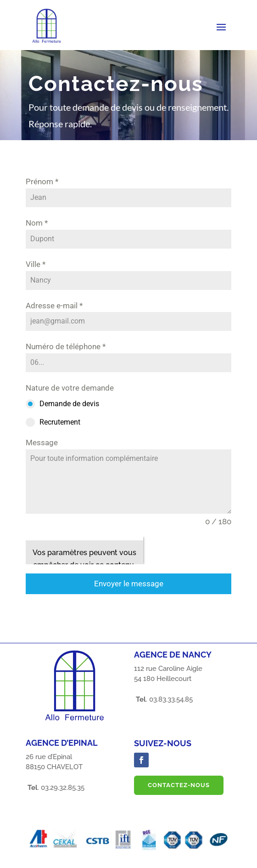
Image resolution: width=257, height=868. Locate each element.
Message (42, 443)
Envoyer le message (129, 584)
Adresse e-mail (54, 306)
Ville (36, 264)
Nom (37, 223)
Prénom (42, 182)
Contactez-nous (179, 785)
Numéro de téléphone (66, 346)
